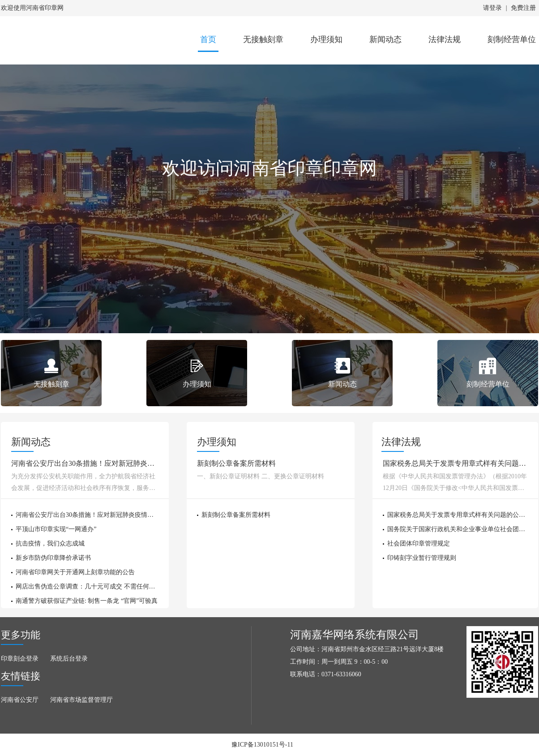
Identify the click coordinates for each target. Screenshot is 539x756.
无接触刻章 (263, 39)
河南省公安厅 (20, 700)
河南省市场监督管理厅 (81, 700)
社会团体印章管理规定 (419, 543)
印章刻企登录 (20, 659)
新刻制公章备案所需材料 (236, 515)
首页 (208, 39)
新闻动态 (385, 39)
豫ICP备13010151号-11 (262, 745)
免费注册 (523, 8)
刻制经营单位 (512, 39)
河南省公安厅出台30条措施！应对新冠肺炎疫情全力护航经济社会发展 (113, 515)
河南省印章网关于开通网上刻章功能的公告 (75, 572)
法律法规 (445, 39)
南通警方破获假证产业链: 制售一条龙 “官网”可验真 (87, 601)
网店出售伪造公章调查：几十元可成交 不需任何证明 (89, 586)
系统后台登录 (69, 659)
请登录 (492, 8)
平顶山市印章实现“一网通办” (56, 529)
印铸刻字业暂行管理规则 (422, 558)
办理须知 (326, 39)
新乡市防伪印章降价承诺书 (53, 558)
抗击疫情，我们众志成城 (50, 543)
